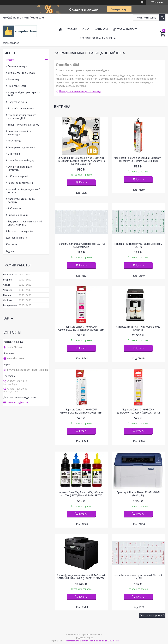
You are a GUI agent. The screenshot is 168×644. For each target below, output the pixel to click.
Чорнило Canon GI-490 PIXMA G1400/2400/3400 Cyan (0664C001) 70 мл (81, 411)
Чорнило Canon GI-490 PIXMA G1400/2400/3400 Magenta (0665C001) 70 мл (81, 328)
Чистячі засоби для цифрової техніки (24, 191)
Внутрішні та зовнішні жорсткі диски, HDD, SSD (25, 223)
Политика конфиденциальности (104, 641)
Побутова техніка (18, 102)
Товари (72, 29)
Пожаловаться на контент (77, 641)
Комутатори (15, 141)
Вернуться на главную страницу (80, 91)
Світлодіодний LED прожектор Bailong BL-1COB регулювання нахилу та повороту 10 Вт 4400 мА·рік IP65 (81, 161)
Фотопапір (14, 79)
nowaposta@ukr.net (18, 403)
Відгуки (10, 251)
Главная (60, 29)
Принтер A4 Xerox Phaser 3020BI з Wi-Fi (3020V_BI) (138, 494)
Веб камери (14, 208)
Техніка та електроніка (20, 231)
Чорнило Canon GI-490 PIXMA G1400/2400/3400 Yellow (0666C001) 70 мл (138, 411)
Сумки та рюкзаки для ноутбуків (20, 168)
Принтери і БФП (17, 86)
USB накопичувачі (18, 176)
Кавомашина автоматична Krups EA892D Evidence (138, 328)
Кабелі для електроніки (21, 183)
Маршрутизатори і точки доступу (22, 200)
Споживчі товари (17, 66)
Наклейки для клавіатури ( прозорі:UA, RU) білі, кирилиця (81, 245)
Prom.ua (98, 634)
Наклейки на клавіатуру (21, 160)
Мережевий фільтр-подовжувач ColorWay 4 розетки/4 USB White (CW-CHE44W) (138, 159)
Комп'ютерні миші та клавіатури (19, 133)
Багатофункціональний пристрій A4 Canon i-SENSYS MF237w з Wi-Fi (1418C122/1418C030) (81, 577)
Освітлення (14, 154)
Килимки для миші (18, 215)
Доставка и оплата (125, 29)
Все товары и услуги (151, 615)
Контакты (101, 29)
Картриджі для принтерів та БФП (24, 94)
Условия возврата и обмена (98, 38)
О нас (86, 29)
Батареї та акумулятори (21, 108)
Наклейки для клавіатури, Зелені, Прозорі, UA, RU (138, 245)
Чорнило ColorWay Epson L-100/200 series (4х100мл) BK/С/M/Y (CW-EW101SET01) (81, 494)
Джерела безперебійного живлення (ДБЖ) (22, 117)
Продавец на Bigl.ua (84, 638)
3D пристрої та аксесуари (22, 73)
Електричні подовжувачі (21, 147)
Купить (83, 182)
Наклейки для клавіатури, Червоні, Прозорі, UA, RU (138, 577)
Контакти (11, 244)
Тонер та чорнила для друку (23, 125)
